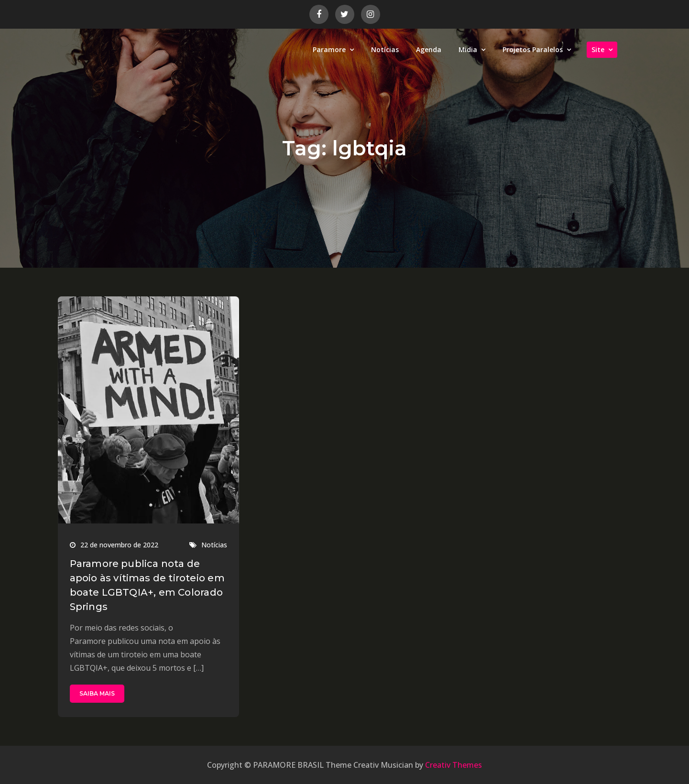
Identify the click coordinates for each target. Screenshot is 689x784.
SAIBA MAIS (97, 693)
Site (598, 49)
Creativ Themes (454, 765)
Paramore (329, 49)
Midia (468, 49)
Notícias (385, 49)
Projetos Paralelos (533, 49)
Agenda (429, 49)
